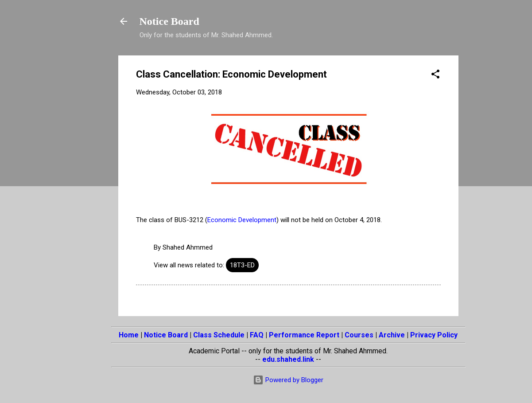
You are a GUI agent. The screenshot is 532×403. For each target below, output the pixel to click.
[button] (435, 76)
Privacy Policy (434, 335)
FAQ (257, 335)
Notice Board (169, 21)
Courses (359, 335)
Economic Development (242, 220)
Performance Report (304, 335)
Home (129, 335)
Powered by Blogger (288, 380)
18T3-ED (242, 265)
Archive (392, 335)
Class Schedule (219, 335)
